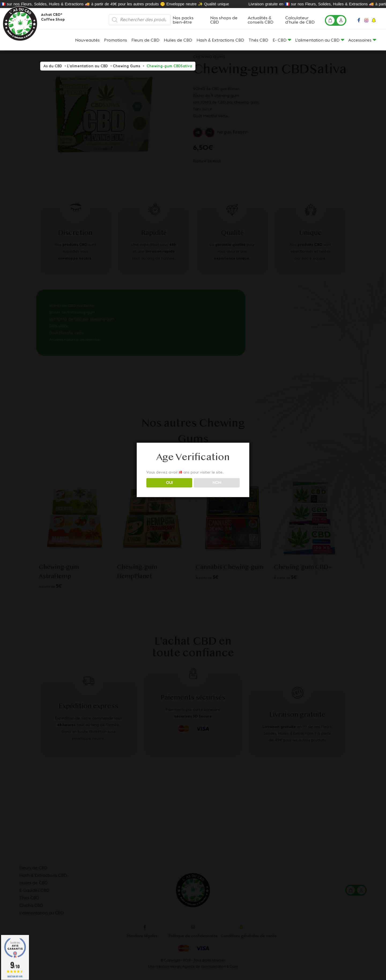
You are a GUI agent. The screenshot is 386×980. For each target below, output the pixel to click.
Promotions (116, 40)
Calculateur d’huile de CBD (300, 20)
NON (217, 483)
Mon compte (342, 22)
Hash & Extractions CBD (220, 40)
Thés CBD (258, 40)
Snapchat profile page (374, 22)
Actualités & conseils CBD (261, 20)
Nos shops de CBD (224, 20)
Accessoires (360, 40)
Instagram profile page (367, 22)
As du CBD (53, 66)
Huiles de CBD (178, 40)
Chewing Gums (127, 66)
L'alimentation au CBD (317, 40)
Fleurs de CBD (145, 40)
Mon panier (331, 22)
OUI (169, 483)
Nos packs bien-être (183, 20)
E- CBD (280, 40)
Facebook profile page (359, 22)
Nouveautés (87, 40)
